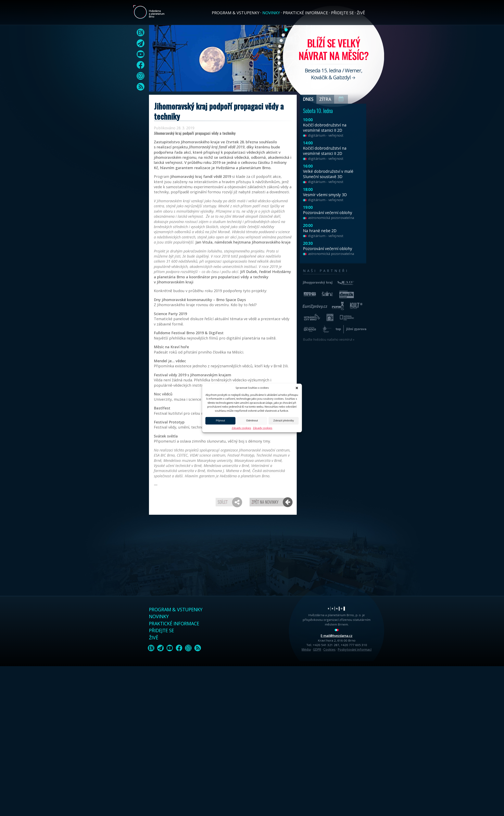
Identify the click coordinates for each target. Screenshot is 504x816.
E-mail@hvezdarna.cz (337, 636)
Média (306, 650)
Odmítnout (252, 421)
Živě (361, 13)
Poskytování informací (355, 650)
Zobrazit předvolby (284, 421)
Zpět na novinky (265, 502)
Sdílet (223, 502)
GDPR (317, 650)
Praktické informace (305, 13)
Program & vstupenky (236, 13)
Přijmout (220, 421)
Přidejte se (342, 13)
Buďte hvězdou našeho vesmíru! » (329, 339)
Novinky (271, 13)
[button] (297, 388)
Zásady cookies (241, 428)
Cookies (329, 650)
